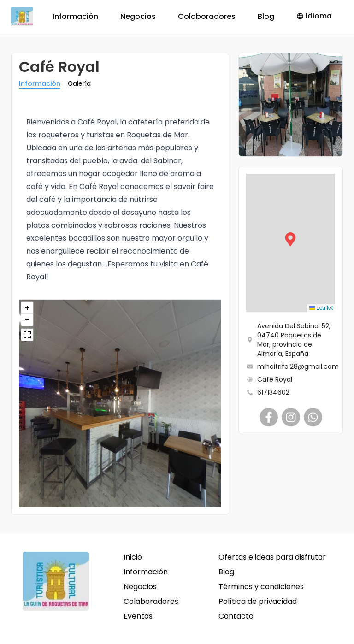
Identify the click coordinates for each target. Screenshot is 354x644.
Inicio (133, 557)
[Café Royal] (269, 417)
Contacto (236, 616)
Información (75, 16)
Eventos (138, 616)
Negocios (138, 16)
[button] (290, 243)
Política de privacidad (258, 601)
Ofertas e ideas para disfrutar (272, 557)
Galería (79, 83)
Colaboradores (207, 16)
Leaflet (321, 308)
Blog (266, 16)
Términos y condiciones (261, 587)
